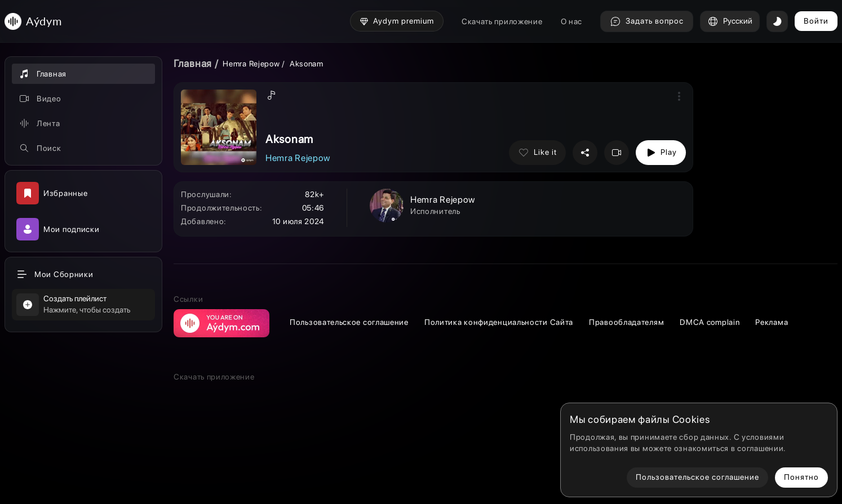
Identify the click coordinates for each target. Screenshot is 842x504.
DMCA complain (710, 322)
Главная (193, 63)
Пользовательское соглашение (349, 322)
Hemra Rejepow (251, 64)
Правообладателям (626, 322)
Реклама (772, 322)
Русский (730, 21)
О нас (572, 21)
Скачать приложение (502, 21)
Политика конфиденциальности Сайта (499, 322)
